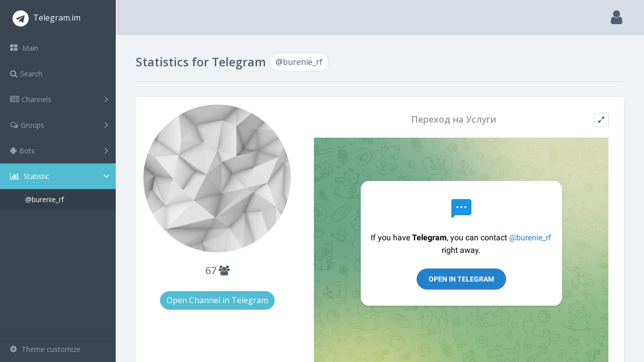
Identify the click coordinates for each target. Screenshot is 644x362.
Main (24, 48)
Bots (59, 150)
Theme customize (45, 349)
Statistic (61, 176)
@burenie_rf (45, 199)
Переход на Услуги (454, 119)
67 (217, 270)
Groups (59, 125)
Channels (59, 99)
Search (26, 74)
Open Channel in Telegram (217, 300)
